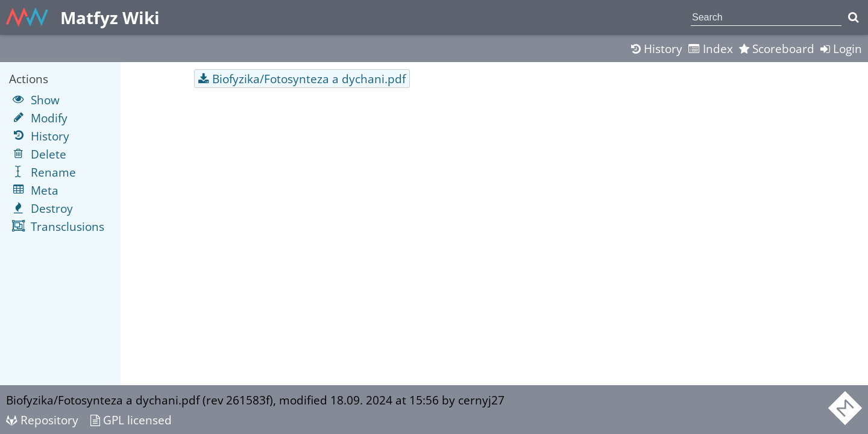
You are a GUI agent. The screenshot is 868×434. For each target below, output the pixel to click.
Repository (42, 420)
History (657, 49)
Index (711, 49)
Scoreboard (777, 49)
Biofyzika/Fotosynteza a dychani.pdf (309, 79)
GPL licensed (131, 420)
